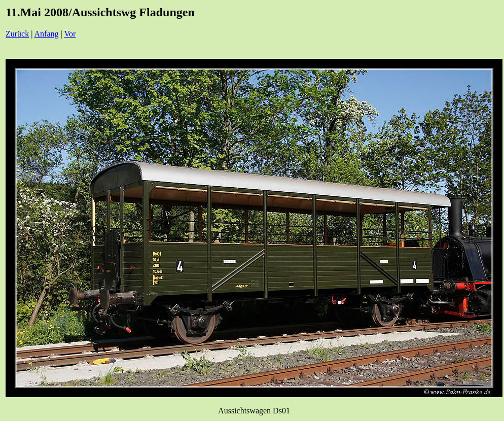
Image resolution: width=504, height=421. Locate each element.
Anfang (47, 34)
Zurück (17, 34)
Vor (70, 34)
